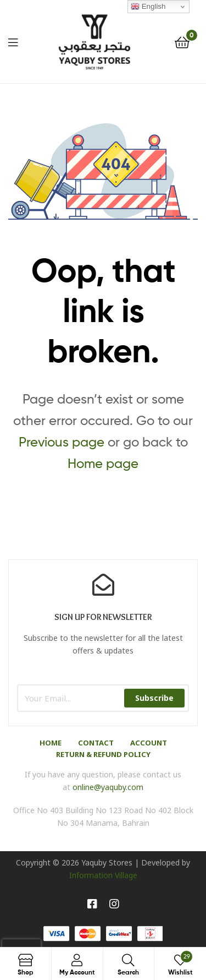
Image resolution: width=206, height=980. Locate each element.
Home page (103, 463)
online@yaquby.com (108, 787)
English (148, 7)
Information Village (103, 875)
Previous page (62, 442)
